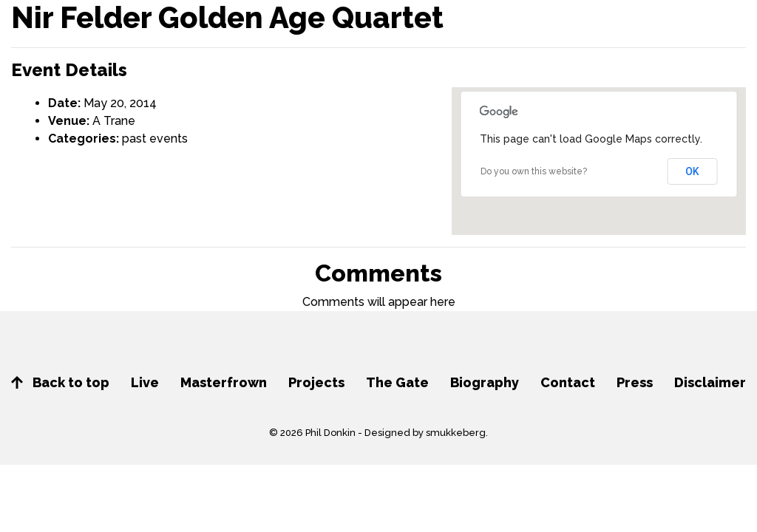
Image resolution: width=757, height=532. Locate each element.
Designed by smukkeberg (425, 433)
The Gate (397, 382)
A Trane (114, 121)
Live (145, 382)
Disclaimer (710, 382)
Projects (316, 382)
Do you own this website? (534, 171)
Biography (485, 382)
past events (155, 139)
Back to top (60, 382)
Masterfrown (224, 382)
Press (635, 382)
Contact (568, 382)
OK (692, 171)
